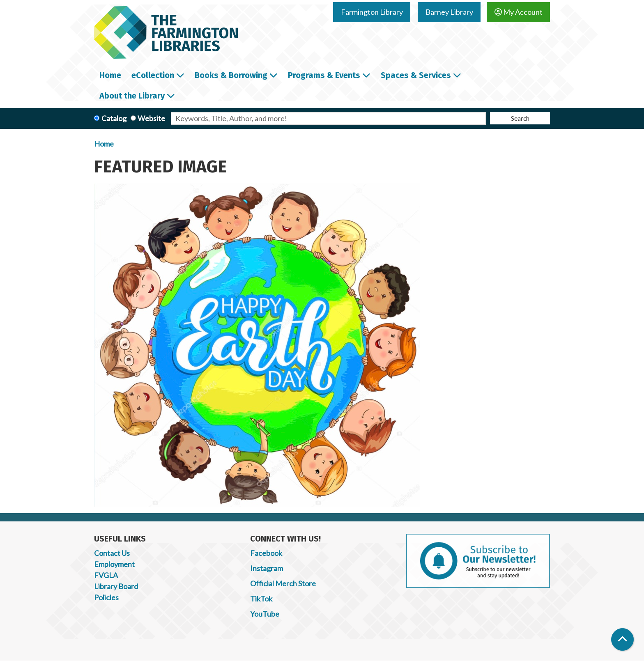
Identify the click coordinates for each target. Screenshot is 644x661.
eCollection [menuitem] (153, 75)
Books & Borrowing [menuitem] (231, 75)
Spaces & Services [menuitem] (416, 75)
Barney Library (449, 12)
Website (151, 118)
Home (104, 144)
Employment (114, 564)
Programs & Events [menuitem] (324, 75)
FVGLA (106, 575)
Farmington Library (372, 12)
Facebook (266, 553)
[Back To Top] (622, 639)
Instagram (267, 568)
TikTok (261, 599)
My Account (519, 12)
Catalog (114, 118)
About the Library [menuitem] (132, 96)
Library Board (116, 586)
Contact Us (112, 553)
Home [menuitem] (110, 75)
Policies (106, 597)
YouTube (265, 614)
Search (520, 118)
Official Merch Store (283, 583)
